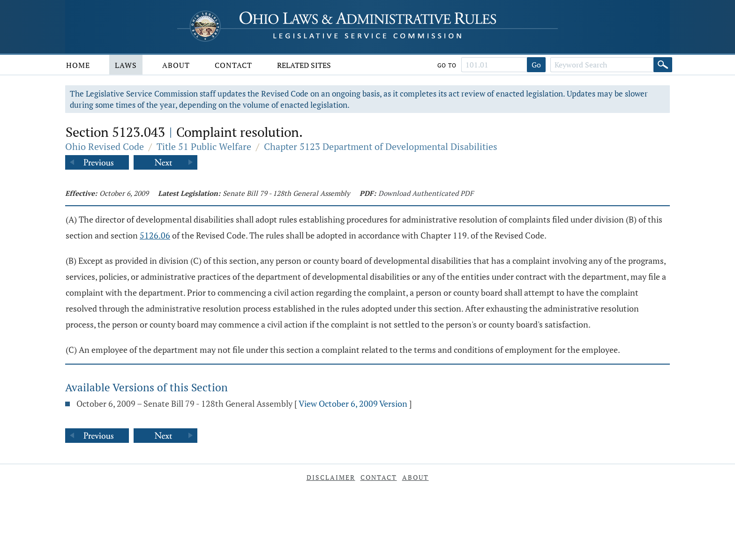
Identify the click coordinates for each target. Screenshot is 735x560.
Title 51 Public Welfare (204, 146)
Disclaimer (331, 477)
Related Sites (304, 65)
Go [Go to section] (536, 65)
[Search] (663, 65)
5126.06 (155, 235)
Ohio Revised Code (105, 146)
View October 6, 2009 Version (353, 403)
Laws (126, 65)
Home (78, 65)
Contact (233, 65)
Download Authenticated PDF (426, 193)
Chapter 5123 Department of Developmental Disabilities (381, 146)
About (176, 65)
